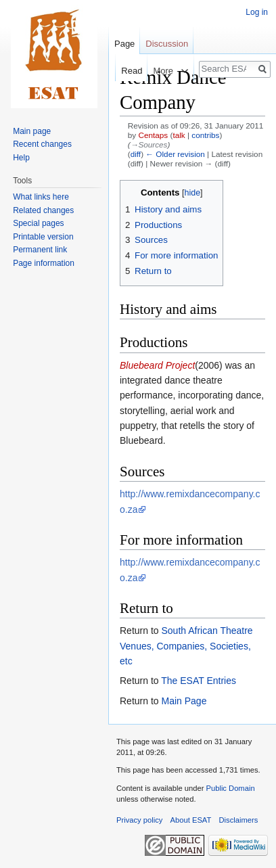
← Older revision (175, 154)
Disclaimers (239, 820)
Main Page (184, 701)
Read (125, 71)
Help (21, 158)
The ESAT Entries (199, 681)
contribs (205, 135)
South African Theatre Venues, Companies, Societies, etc (186, 646)
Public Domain (230, 788)
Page (124, 44)
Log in (257, 12)
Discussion (167, 44)
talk (179, 135)
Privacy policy (139, 820)
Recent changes (42, 144)
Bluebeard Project (157, 365)
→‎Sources (149, 144)
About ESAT (191, 820)
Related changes (43, 210)
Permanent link (40, 250)
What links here (41, 197)
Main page (32, 131)
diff (136, 154)
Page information (44, 263)
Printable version (43, 237)
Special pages (38, 223)
